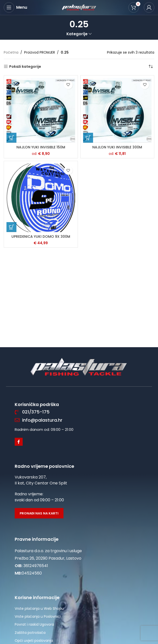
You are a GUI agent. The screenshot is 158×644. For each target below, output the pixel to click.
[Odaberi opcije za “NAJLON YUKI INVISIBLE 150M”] (11, 138)
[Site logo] (79, 7)
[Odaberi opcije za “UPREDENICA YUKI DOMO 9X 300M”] (11, 227)
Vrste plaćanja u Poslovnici (38, 616)
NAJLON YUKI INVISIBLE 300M (117, 147)
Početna (11, 52)
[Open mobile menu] (15, 7)
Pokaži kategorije (25, 67)
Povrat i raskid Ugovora (34, 624)
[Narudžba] (151, 67)
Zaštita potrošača (30, 633)
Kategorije (77, 34)
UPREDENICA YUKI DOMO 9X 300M (41, 237)
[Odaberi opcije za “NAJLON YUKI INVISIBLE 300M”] (88, 138)
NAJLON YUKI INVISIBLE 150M (41, 147)
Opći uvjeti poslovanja (34, 641)
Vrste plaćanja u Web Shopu (39, 609)
